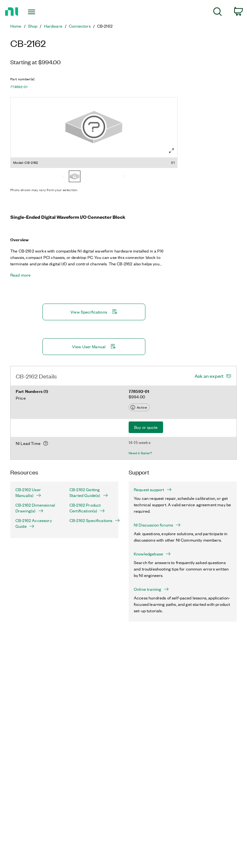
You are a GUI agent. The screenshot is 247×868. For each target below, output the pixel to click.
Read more (20, 275)
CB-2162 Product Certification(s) (87, 508)
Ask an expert (209, 376)
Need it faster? (141, 453)
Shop (33, 26)
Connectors (80, 26)
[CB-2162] (75, 177)
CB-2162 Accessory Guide (34, 523)
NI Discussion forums (157, 525)
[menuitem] (218, 13)
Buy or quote (146, 427)
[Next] (124, 177)
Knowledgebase (152, 554)
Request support (153, 490)
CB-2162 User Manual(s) (28, 492)
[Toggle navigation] (39, 12)
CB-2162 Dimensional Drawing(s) (35, 508)
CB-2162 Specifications (91, 520)
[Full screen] (171, 151)
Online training (151, 589)
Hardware (53, 26)
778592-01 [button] (19, 87)
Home (16, 26)
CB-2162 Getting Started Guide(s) (89, 492)
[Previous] (64, 177)
